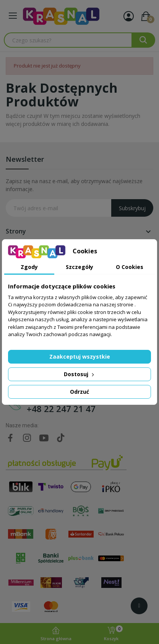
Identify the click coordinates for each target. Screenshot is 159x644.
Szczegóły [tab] (79, 267)
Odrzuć (79, 392)
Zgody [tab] (29, 267)
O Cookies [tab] (130, 267)
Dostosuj (80, 374)
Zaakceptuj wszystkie (80, 357)
